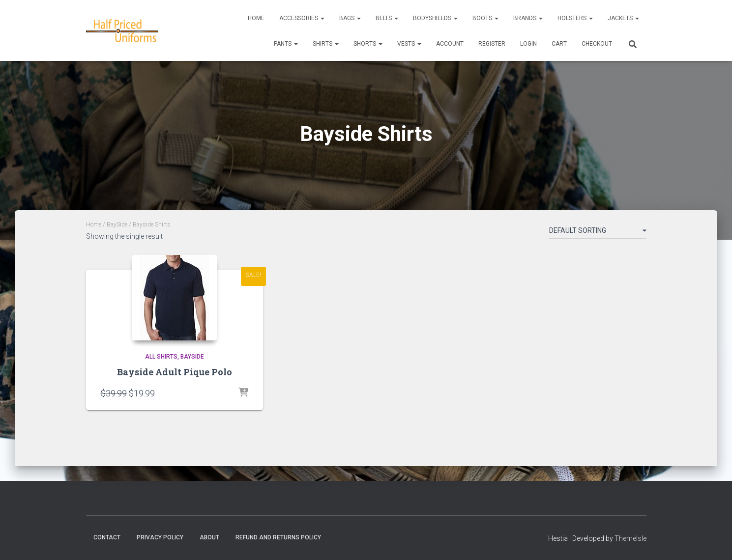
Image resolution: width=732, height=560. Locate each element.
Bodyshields (435, 18)
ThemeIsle (630, 538)
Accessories (302, 18)
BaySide (117, 224)
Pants (286, 44)
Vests (409, 44)
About (209, 537)
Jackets (623, 18)
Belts (387, 18)
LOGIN (528, 44)
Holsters (575, 18)
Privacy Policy (160, 537)
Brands (528, 18)
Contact (107, 537)
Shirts (326, 44)
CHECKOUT (597, 44)
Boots (485, 18)
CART (559, 44)
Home (256, 18)
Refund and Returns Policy (278, 537)
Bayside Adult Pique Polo (175, 372)
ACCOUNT (450, 44)
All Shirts (161, 357)
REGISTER (492, 44)
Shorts (368, 44)
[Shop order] (598, 232)
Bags (350, 18)
